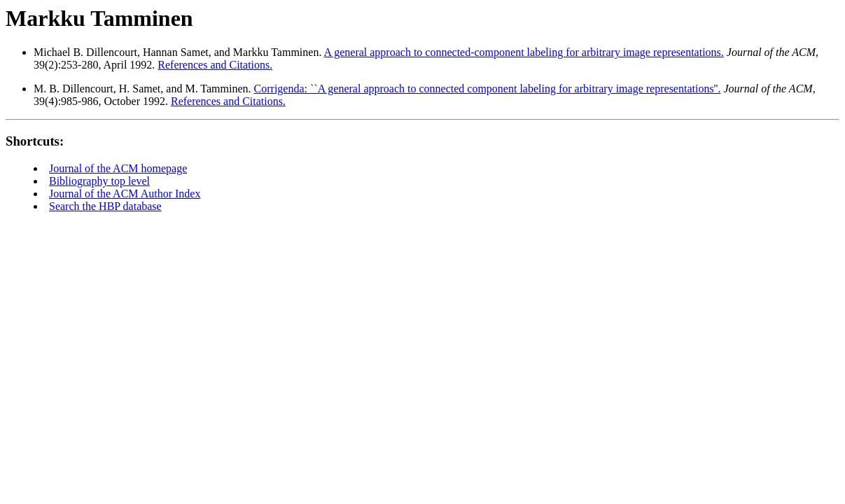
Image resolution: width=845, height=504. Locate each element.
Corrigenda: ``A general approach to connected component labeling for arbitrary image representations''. (488, 89)
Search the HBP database (105, 206)
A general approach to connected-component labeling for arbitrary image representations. (524, 52)
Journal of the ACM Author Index (125, 194)
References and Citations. (215, 65)
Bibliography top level (99, 181)
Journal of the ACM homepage (118, 168)
